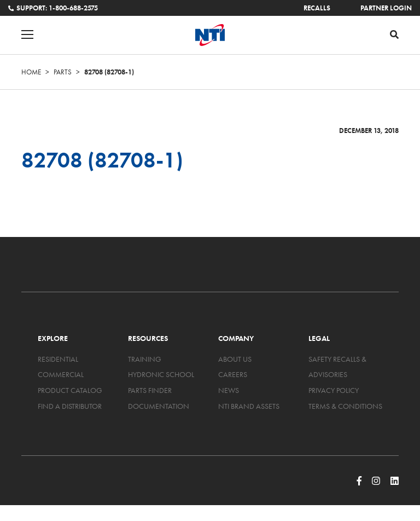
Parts (63, 72)
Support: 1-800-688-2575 (53, 8)
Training (145, 359)
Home (31, 72)
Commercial (61, 374)
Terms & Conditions (345, 406)
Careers (233, 374)
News (229, 390)
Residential (58, 359)
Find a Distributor (70, 406)
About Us (235, 359)
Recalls (317, 8)
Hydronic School (161, 374)
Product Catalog (70, 390)
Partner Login (386, 8)
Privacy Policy (334, 390)
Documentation (159, 406)
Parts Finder (150, 390)
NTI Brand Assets (249, 406)
